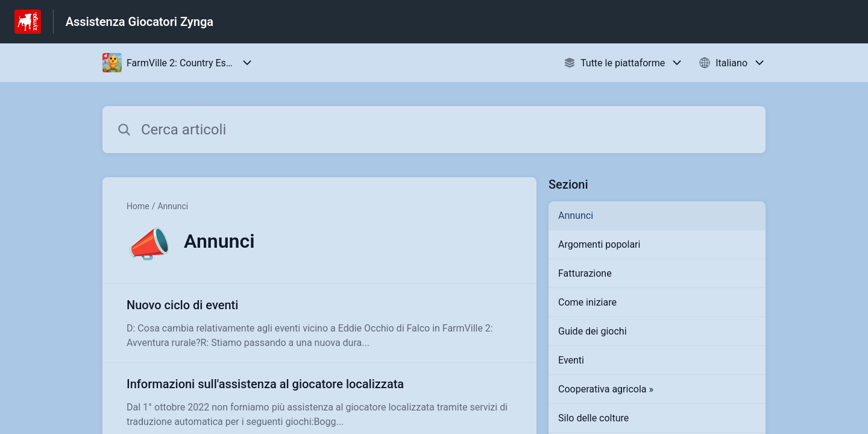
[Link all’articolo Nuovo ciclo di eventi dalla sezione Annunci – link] (319, 323)
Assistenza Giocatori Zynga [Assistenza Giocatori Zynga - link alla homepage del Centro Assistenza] (140, 22)
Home (138, 206)
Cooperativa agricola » (606, 389)
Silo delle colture (593, 418)
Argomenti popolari (599, 244)
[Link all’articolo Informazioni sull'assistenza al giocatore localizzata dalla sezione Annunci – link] (319, 402)
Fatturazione (585, 273)
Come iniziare (587, 302)
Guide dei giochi (593, 331)
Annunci (173, 206)
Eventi (571, 360)
